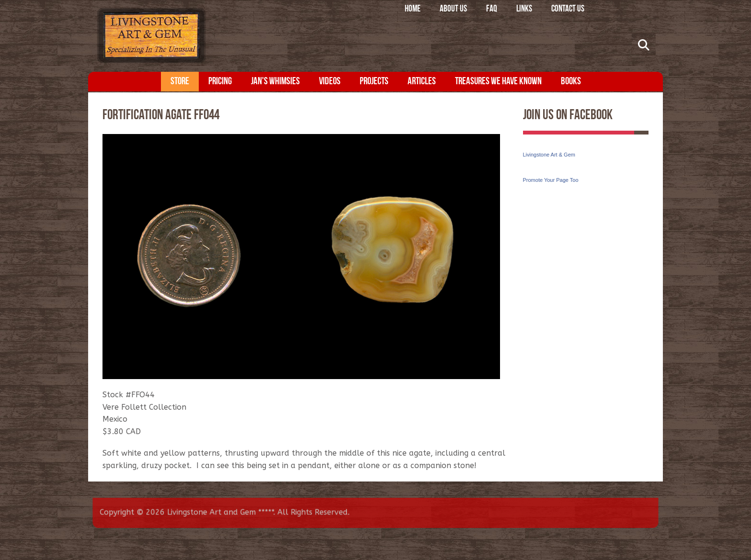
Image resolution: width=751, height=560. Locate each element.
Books (571, 82)
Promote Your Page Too (551, 180)
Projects (374, 82)
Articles (422, 82)
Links (524, 9)
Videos (330, 82)
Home (413, 9)
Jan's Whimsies (275, 82)
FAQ (492, 9)
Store (180, 82)
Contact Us (568, 9)
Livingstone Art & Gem (549, 155)
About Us (453, 9)
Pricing (220, 82)
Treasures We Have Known (498, 82)
